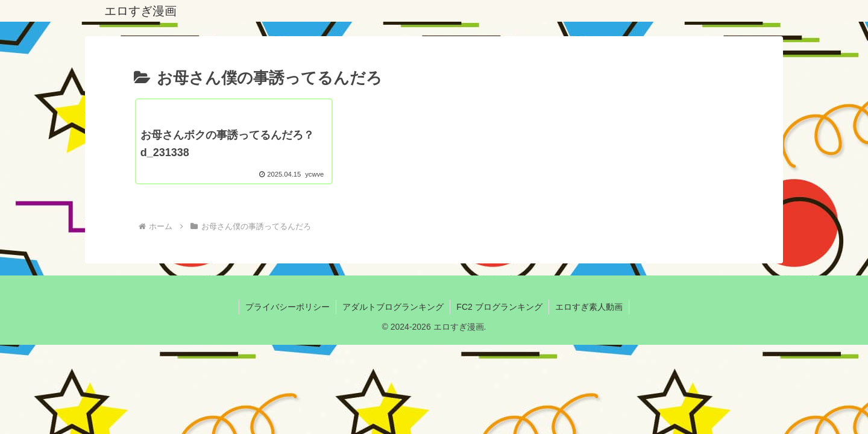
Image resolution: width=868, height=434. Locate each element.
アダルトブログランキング (393, 307)
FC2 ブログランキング (499, 307)
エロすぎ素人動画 (589, 307)
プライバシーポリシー (288, 307)
